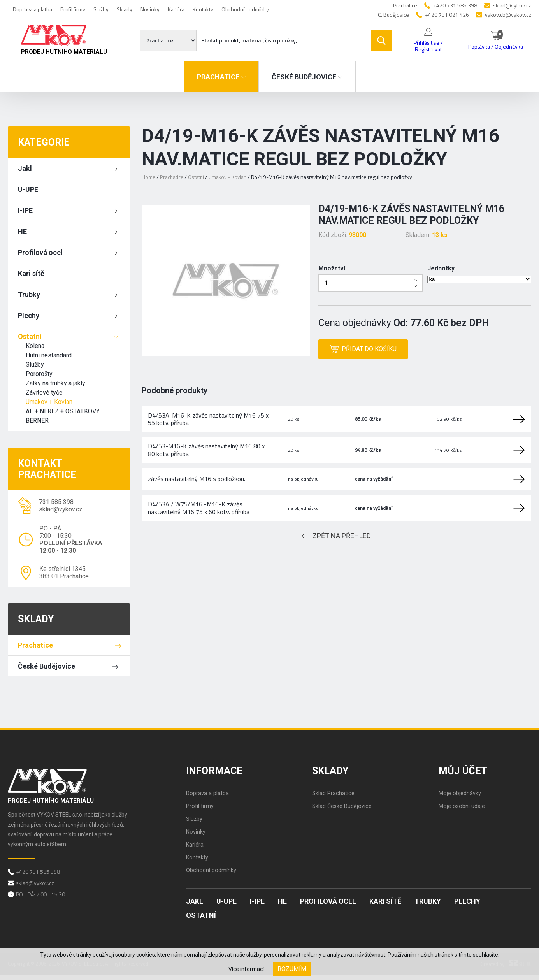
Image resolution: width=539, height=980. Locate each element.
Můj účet (467, 772)
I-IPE (25, 210)
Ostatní (30, 336)
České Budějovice (47, 666)
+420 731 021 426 (447, 15)
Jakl (25, 168)
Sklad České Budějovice (345, 811)
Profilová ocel (40, 252)
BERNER (37, 421)
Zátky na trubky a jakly (55, 383)
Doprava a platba (32, 9)
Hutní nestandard (49, 355)
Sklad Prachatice (335, 798)
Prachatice (35, 645)
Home (149, 177)
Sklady (125, 9)
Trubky (29, 294)
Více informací (246, 969)
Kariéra (176, 9)
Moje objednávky (462, 798)
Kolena (35, 346)
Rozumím (292, 969)
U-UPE (28, 189)
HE (22, 231)
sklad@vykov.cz (512, 5)
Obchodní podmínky (245, 9)
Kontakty (203, 9)
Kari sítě (31, 273)
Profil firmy (73, 9)
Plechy (29, 315)
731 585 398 (56, 502)
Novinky (150, 9)
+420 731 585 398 (455, 5)
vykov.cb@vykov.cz (508, 15)
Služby (101, 9)
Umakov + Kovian (49, 402)
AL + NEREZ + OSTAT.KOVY (63, 411)
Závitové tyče (44, 393)
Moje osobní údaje (464, 811)
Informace (219, 772)
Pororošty (39, 374)
